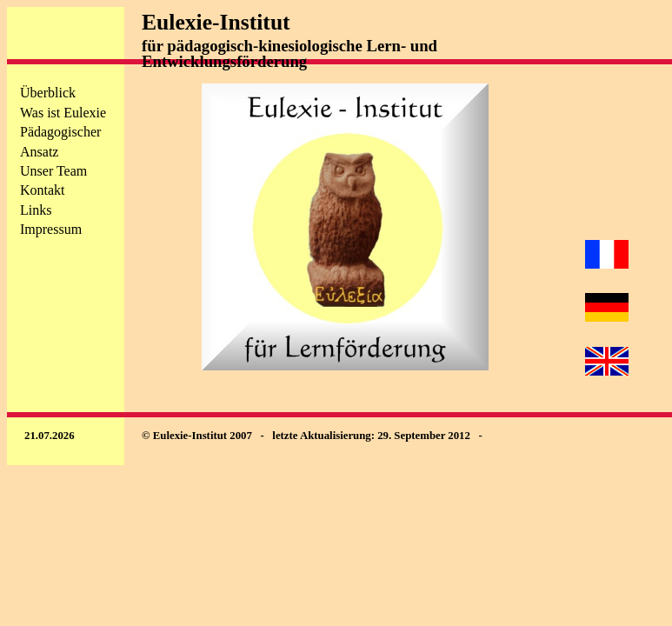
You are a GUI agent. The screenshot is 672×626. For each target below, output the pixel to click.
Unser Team (53, 171)
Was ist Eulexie (63, 113)
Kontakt (43, 190)
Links (36, 210)
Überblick (48, 93)
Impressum (51, 229)
